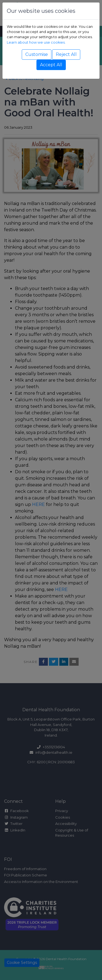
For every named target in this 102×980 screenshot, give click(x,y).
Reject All (66, 54)
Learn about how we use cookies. (36, 42)
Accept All (51, 65)
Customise (37, 54)
